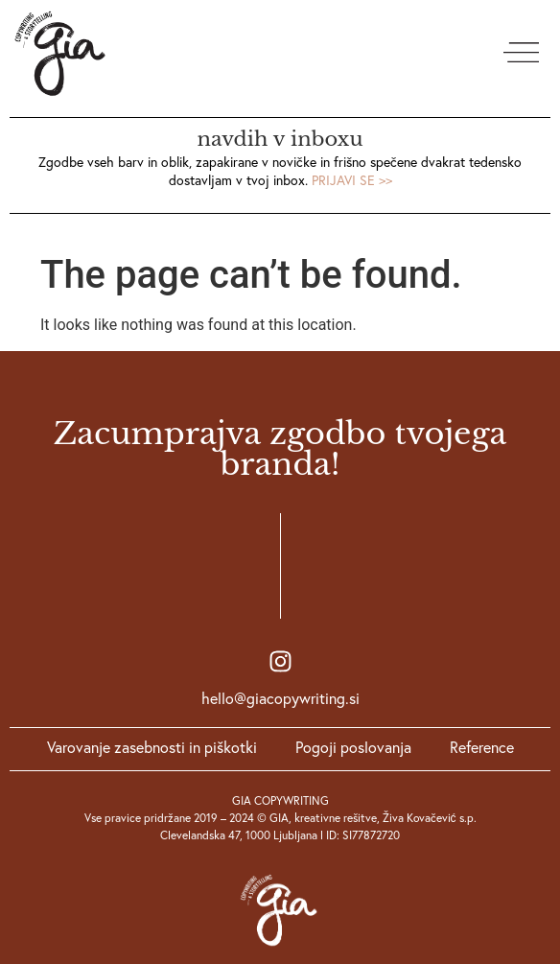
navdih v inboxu (280, 139)
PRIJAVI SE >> (352, 180)
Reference (482, 747)
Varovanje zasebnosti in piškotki (152, 747)
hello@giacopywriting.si (280, 698)
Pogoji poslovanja (353, 747)
